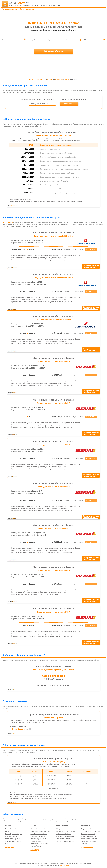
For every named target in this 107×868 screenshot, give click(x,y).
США (7, 844)
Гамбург (84, 836)
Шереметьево (86, 839)
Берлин (33, 846)
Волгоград (97, 831)
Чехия (12, 829)
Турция (14, 841)
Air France (61, 834)
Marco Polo (92, 834)
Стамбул (33, 839)
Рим (41, 834)
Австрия (14, 831)
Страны (50, 80)
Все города (35, 850)
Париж (44, 831)
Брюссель (94, 839)
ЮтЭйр (63, 836)
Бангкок (37, 834)
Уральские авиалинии (66, 829)
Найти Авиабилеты (53, 51)
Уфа (90, 841)
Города (67, 80)
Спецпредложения (27, 9)
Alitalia (62, 839)
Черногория (9, 839)
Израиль (18, 829)
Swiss (72, 841)
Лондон (33, 831)
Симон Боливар (18, 729)
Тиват (46, 844)
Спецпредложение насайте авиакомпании (91, 266)
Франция (8, 836)
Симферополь (35, 844)
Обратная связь (64, 865)
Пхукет (39, 839)
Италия (19, 841)
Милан (39, 831)
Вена (40, 841)
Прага (36, 836)
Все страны (10, 847)
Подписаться (69, 104)
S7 (63, 841)
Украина (8, 841)
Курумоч (84, 844)
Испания (8, 831)
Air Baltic (69, 836)
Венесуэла (59, 80)
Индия (19, 834)
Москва (33, 829)
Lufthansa (68, 839)
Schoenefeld (94, 829)
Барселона (40, 829)
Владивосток (85, 829)
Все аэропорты (87, 847)
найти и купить (91, 250)
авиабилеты (35, 4)
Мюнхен (42, 836)
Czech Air (67, 841)
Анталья (39, 846)
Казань (94, 841)
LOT (57, 829)
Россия (8, 829)
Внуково (90, 831)
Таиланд (15, 836)
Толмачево (85, 841)
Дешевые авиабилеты (37, 80)
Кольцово (84, 834)
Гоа (45, 829)
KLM (68, 831)
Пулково (84, 831)
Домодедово (91, 836)
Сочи (42, 844)
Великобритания (11, 834)
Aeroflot (58, 831)
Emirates (59, 841)
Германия (17, 839)
